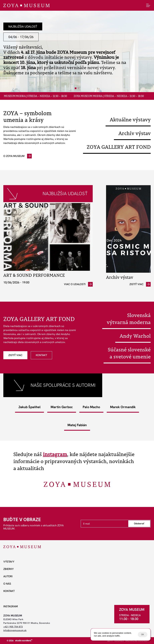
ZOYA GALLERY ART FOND (119, 147)
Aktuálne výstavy (130, 120)
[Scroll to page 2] (79, 88)
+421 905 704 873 (13, 627)
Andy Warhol (135, 336)
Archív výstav (135, 133)
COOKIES (119, 641)
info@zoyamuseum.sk (15, 630)
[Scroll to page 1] (75, 88)
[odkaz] (18, 156)
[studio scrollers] (24, 640)
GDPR (110, 641)
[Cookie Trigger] (136, 641)
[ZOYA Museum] (26, 5)
